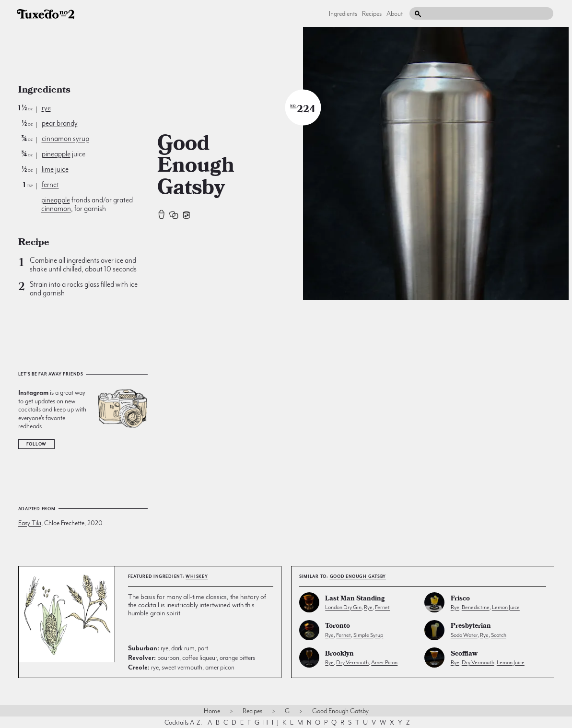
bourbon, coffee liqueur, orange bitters (192, 658)
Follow (37, 444)
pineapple (56, 154)
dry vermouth (352, 662)
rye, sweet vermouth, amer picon (181, 667)
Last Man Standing (355, 599)
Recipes (372, 13)
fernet (50, 185)
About (395, 13)
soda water (464, 635)
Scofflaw (464, 654)
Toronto (338, 627)
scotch (499, 635)
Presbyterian (471, 627)
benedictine (476, 607)
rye (46, 108)
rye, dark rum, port (168, 648)
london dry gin (343, 607)
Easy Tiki (30, 523)
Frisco (460, 599)
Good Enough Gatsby (358, 576)
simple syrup (368, 635)
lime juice (55, 169)
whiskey (197, 576)
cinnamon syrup (65, 139)
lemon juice (506, 607)
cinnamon (56, 209)
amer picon (384, 662)
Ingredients (343, 13)
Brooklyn (339, 654)
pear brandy (60, 123)
